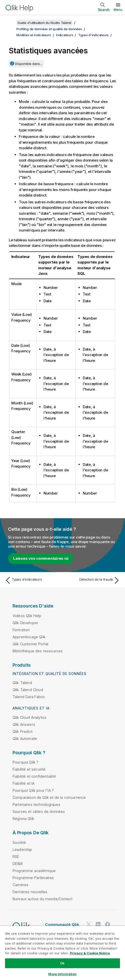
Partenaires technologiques (36, 804)
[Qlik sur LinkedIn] (98, 925)
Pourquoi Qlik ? (26, 762)
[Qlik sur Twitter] (89, 925)
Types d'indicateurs (93, 35)
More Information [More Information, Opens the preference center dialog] (62, 974)
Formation (21, 630)
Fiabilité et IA (24, 783)
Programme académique (34, 871)
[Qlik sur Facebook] (108, 925)
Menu (118, 10)
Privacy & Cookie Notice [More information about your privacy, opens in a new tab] (90, 953)
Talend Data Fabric (29, 697)
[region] (62, 953)
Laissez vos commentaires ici (41, 558)
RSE (16, 857)
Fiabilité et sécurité (29, 769)
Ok (62, 963)
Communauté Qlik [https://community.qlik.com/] (62, 925)
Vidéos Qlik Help (27, 616)
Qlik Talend (22, 683)
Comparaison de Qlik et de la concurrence (49, 797)
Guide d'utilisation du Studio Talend (44, 23)
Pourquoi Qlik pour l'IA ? (33, 790)
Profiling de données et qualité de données (49, 29)
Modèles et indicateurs (34, 35)
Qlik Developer (25, 623)
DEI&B (18, 864)
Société (19, 842)
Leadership (22, 850)
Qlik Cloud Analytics (30, 717)
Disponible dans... (29, 64)
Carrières (20, 885)
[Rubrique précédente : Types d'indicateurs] (33, 580)
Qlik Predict (23, 731)
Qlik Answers (24, 724)
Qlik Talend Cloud (28, 690)
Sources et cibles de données (39, 812)
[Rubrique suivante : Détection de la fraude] (92, 580)
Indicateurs (65, 35)
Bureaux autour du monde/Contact (43, 899)
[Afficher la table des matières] (10, 23)
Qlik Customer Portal (30, 644)
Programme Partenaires (33, 878)
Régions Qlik (23, 819)
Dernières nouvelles (30, 892)
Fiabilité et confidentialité (34, 776)
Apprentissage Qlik (29, 637)
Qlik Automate (25, 739)
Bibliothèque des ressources (38, 651)
